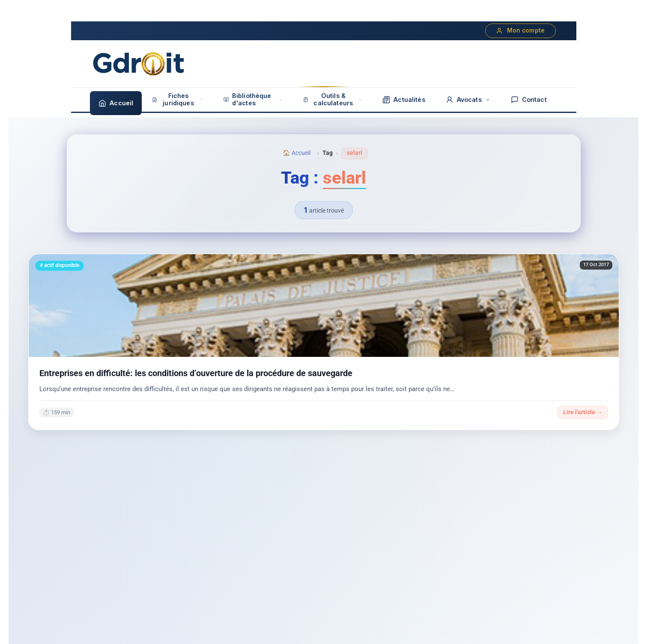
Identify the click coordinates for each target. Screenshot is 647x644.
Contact (529, 100)
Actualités (404, 100)
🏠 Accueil (297, 153)
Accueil (116, 103)
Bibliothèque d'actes (253, 99)
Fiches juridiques (177, 99)
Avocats (468, 100)
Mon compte (520, 31)
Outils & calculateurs (333, 99)
